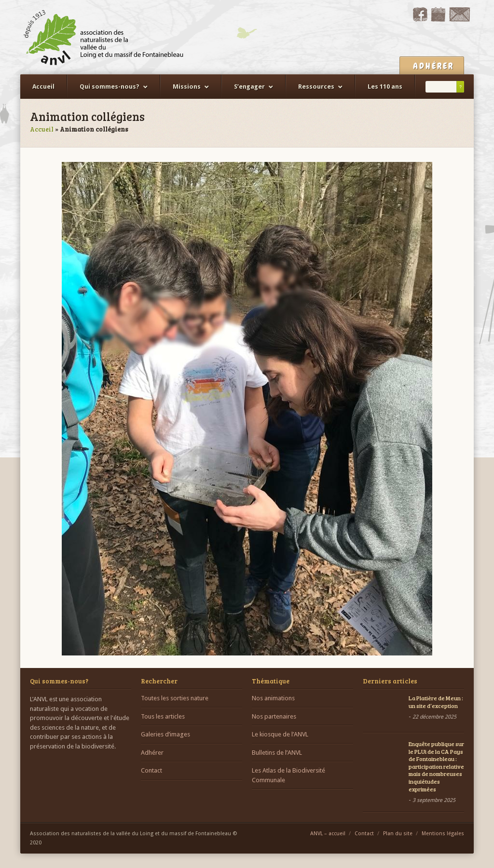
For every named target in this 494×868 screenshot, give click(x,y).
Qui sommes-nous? (110, 87)
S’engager (249, 87)
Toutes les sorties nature (175, 698)
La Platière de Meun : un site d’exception (436, 702)
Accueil (43, 87)
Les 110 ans (385, 87)
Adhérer (152, 753)
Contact (151, 770)
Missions (187, 87)
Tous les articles (163, 716)
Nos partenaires (274, 716)
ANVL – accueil (328, 834)
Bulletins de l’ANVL (277, 753)
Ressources (316, 87)
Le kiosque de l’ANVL (280, 734)
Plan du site (398, 834)
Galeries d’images (165, 734)
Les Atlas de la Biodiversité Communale (288, 775)
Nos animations (273, 698)
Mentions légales (443, 834)
